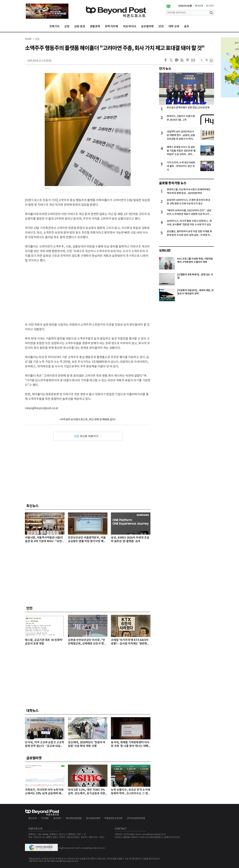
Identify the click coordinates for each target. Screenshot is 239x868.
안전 (161, 26)
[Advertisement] (88, 290)
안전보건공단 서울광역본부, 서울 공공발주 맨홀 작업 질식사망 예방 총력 (87, 540)
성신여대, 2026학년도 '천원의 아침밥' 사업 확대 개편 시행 (87, 744)
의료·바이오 (130, 26)
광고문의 (210, 6)
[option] (48, 11)
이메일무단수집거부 (113, 818)
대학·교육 (174, 26)
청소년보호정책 (93, 818)
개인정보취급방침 (74, 818)
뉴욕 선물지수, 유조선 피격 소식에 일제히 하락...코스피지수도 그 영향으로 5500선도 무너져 (131, 792)
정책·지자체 (111, 26)
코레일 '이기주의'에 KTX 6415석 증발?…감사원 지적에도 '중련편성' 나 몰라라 (131, 642)
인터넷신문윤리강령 (136, 818)
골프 (187, 26)
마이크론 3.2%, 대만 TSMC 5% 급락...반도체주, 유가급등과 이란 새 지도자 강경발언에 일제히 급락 (87, 792)
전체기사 (54, 26)
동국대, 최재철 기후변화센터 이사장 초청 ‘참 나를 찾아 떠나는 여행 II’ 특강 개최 (130, 744)
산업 (67, 26)
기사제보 (45, 818)
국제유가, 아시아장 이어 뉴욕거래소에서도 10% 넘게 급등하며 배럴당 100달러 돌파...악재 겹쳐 (44, 792)
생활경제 (95, 26)
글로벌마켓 (147, 26)
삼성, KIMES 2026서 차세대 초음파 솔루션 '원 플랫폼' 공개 (130, 539)
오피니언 (165, 251)
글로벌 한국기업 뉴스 (173, 183)
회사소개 (199, 6)
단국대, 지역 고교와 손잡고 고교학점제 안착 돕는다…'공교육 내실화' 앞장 (44, 744)
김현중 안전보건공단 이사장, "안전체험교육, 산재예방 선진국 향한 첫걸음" (87, 642)
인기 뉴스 (165, 69)
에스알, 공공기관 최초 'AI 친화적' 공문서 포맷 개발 (44, 642)
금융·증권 (80, 26)
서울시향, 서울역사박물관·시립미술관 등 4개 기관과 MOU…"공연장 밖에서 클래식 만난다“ (45, 540)
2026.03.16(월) (185, 6)
